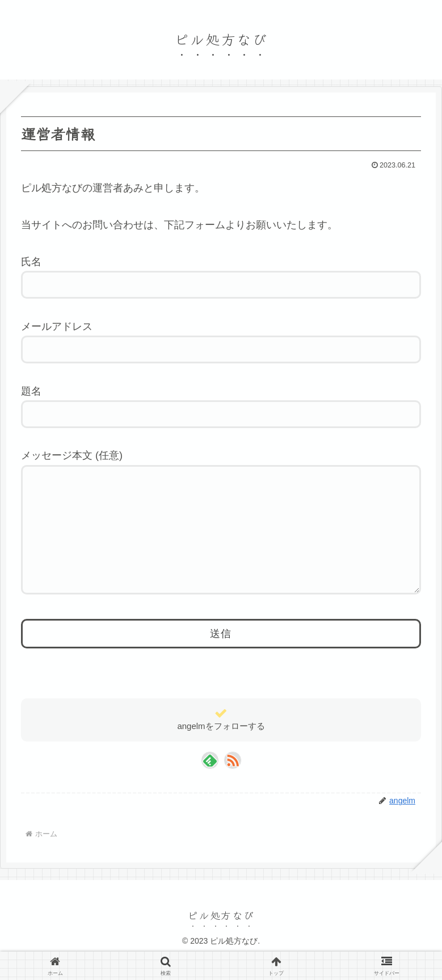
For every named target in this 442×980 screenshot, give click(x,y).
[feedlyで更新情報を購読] (210, 783)
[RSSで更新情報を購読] (233, 783)
